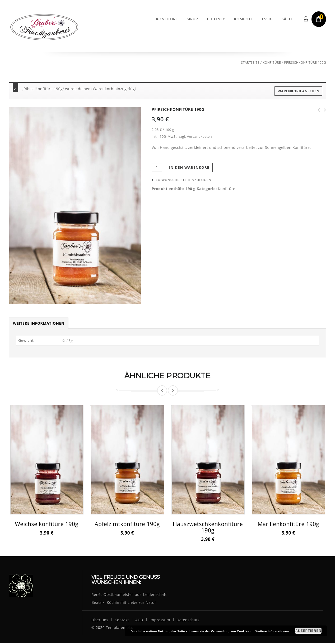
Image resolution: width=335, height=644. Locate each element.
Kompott (244, 19)
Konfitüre (167, 19)
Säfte (287, 19)
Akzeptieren (308, 631)
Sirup (192, 19)
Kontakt (122, 621)
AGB (139, 621)
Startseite (250, 63)
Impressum (160, 621)
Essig (267, 19)
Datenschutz (188, 621)
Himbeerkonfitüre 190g (317, 110)
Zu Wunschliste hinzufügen (183, 180)
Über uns (100, 621)
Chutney (216, 19)
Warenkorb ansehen (299, 91)
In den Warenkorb (189, 167)
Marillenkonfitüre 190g (323, 110)
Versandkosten (199, 137)
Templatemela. (119, 628)
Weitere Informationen (39, 324)
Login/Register (306, 19)
